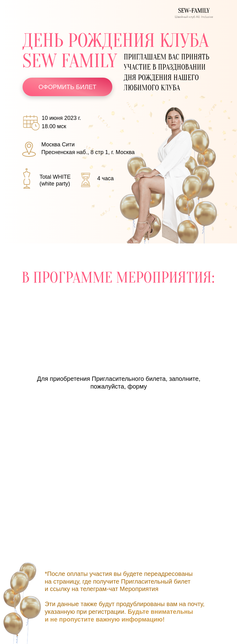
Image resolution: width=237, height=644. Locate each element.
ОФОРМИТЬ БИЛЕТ (68, 87)
